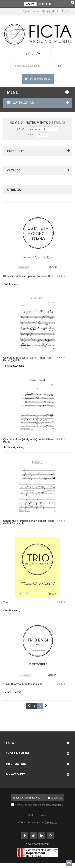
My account (15, 774)
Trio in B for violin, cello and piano (23, 683)
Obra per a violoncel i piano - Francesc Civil (28, 275)
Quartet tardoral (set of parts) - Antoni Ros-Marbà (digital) (28, 358)
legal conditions (54, 804)
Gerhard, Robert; (12, 692)
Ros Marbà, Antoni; (14, 365)
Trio (5, 602)
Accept (30, 4)
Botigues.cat (51, 822)
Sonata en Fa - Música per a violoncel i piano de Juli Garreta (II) (29, 521)
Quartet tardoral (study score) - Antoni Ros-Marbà (28, 440)
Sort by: (21, 128)
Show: (30, 134)
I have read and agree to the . (39, 804)
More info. (45, 4)
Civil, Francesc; (12, 284)
